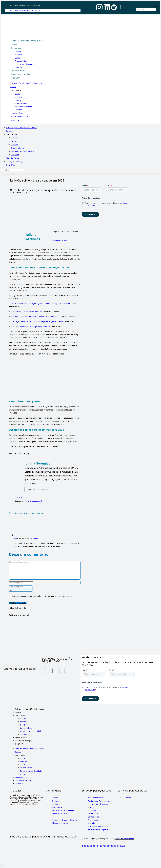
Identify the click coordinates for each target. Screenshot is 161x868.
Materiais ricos (18, 71)
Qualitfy (18, 58)
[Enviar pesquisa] (25, 170)
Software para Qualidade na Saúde (25, 5)
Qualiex (18, 51)
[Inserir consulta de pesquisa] (12, 170)
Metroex (18, 55)
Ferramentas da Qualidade (26, 64)
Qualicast (19, 67)
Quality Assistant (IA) (21, 74)
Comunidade (17, 48)
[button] (146, 6)
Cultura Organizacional (33, 501)
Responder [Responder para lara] (34, 538)
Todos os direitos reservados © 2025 (104, 846)
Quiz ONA (16, 78)
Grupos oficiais (21, 61)
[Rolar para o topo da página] (1, 865)
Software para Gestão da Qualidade (27, 41)
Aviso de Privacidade (125, 839)
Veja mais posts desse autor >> (41, 489)
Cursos (14, 44)
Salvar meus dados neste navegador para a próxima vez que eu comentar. (42, 596)
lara (15, 538)
